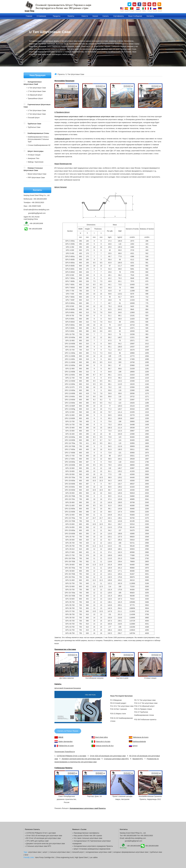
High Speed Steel (81, 857)
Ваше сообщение (135, 16)
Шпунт (135, 746)
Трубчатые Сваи (34, 124)
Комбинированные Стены (38, 133)
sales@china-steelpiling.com (39, 210)
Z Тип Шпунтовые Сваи (37, 91)
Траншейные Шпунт (35, 98)
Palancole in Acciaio (103, 742)
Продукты (58, 16)
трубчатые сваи (156, 852)
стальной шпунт (78, 852)
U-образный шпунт (62, 139)
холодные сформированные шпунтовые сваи (131, 852)
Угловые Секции (34, 155)
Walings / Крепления (36, 162)
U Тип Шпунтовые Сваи (37, 88)
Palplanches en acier (66, 746)
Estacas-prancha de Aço (105, 746)
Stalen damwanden (65, 742)
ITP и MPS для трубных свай (37, 841)
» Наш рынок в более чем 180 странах (87, 836)
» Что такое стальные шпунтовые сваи (87, 838)
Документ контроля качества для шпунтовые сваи (81, 759)
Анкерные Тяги (34, 158)
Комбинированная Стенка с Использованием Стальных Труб (38, 139)
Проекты (72, 16)
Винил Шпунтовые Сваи (37, 174)
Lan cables (94, 857)
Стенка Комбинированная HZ (39, 145)
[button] (26, 82)
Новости (85, 16)
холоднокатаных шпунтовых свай (99, 852)
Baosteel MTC (138, 759)
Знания (95, 16)
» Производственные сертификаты (86, 833)
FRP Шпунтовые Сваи (36, 177)
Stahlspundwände (139, 742)
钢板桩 (61, 737)
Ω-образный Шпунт (35, 95)
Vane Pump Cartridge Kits (45, 857)
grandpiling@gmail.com (37, 213)
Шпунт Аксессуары (36, 151)
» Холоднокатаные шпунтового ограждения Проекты (93, 846)
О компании (42, 16)
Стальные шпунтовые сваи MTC (116, 759)
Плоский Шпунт (34, 118)
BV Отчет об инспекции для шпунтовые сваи (44, 838)
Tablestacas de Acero (141, 737)
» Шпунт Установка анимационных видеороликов (91, 849)
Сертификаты (118, 16)
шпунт (45, 852)
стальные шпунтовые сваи (60, 852)
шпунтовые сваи (35, 852)
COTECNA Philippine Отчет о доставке (71, 756)
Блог (27, 855)
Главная (29, 16)
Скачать (106, 16)
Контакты (150, 16)
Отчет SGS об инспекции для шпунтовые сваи (108, 756)
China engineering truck (65, 857)
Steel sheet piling (101, 737)
